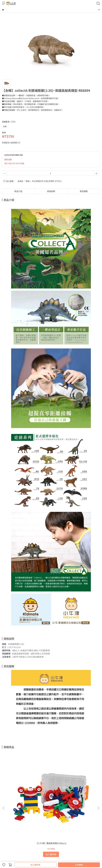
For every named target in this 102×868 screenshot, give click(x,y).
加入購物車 (35, 865)
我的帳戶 (37, 812)
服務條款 (28, 812)
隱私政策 (20, 812)
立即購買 (79, 865)
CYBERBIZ (54, 858)
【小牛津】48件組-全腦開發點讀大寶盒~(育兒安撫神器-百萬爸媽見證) (51, 783)
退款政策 (11, 812)
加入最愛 (8, 181)
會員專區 (55, 812)
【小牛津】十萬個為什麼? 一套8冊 (82, 783)
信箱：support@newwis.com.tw (16, 831)
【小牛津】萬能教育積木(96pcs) (20, 783)
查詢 (4, 812)
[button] (98, 777)
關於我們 (46, 812)
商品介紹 (18, 191)
